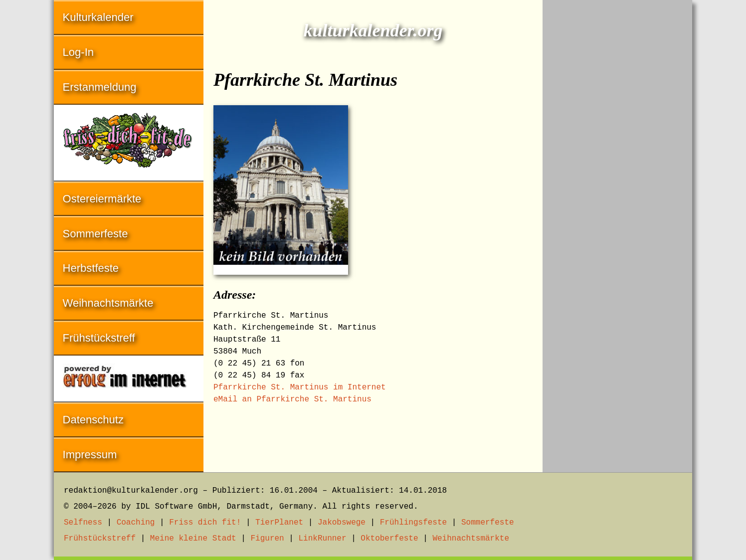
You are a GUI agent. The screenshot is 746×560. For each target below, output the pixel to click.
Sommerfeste (95, 234)
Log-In (78, 52)
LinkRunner (323, 539)
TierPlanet (279, 523)
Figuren (267, 539)
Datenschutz (93, 420)
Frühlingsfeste (413, 523)
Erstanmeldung (100, 87)
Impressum (90, 455)
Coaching (136, 523)
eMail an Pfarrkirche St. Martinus (292, 399)
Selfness (83, 523)
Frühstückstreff (99, 338)
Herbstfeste (91, 268)
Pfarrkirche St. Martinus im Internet (300, 387)
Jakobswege (342, 523)
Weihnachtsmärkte (108, 303)
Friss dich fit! (205, 523)
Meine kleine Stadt (193, 539)
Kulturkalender (98, 17)
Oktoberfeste (389, 539)
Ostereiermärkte (102, 199)
